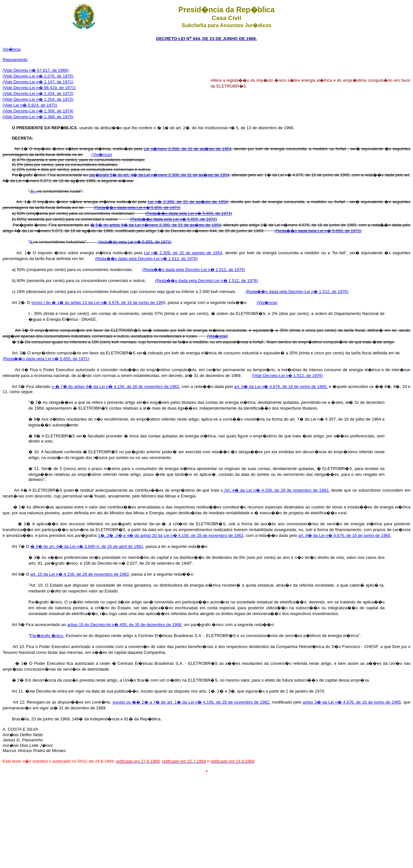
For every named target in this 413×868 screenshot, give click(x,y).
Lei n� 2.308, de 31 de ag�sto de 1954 (188, 202)
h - (34, 191)
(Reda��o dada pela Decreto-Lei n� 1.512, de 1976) (297, 292)
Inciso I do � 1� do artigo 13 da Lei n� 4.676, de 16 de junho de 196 (97, 303)
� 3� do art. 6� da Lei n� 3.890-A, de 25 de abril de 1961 (87, 546)
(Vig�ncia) (102, 155)
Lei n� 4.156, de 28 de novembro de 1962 (203, 535)
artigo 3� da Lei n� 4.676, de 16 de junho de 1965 (352, 702)
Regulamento (15, 60)
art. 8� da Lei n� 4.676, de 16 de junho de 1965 (344, 535)
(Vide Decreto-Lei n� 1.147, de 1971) (38, 82)
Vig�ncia (11, 49)
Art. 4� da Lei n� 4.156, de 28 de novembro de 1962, (276, 490)
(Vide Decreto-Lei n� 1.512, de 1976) (287, 376)
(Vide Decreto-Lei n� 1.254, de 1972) (38, 99)
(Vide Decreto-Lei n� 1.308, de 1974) (38, 111)
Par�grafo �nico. (47, 636)
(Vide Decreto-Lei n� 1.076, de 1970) (38, 76)
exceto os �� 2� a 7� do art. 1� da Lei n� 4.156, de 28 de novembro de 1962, (191, 702)
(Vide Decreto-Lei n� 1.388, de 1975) (38, 117)
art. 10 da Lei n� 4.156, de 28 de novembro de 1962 (80, 574)
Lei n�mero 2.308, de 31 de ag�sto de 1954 (187, 149)
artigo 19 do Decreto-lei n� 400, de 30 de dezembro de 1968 (124, 625)
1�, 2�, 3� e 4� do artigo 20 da (130, 535)
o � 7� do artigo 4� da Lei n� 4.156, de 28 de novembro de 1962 (116, 387)
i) (32, 242)
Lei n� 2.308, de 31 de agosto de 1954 (183, 253)
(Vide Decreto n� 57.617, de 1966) (36, 70)
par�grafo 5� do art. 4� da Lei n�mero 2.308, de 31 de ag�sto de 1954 (159, 175)
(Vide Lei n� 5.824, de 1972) (30, 105)
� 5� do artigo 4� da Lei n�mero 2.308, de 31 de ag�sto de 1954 (156, 225)
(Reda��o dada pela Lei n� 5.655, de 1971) (137, 208)
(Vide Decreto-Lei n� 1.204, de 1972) (38, 94)
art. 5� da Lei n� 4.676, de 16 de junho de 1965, (281, 387)
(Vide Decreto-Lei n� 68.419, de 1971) (39, 88)
